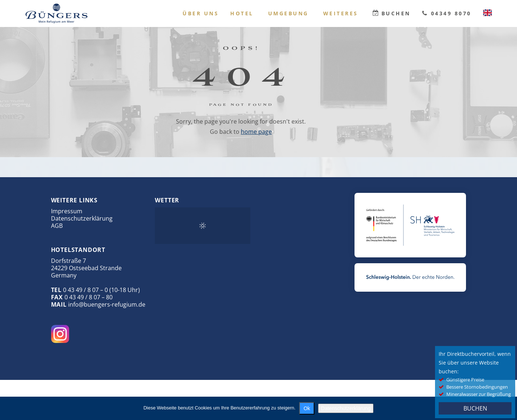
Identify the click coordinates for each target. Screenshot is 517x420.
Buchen (396, 13)
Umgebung (288, 13)
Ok (307, 408)
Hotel (242, 13)
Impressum (67, 211)
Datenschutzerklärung (82, 218)
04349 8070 (451, 13)
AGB (57, 226)
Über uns (201, 13)
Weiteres (341, 13)
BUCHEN (475, 408)
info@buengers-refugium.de (107, 304)
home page (256, 132)
